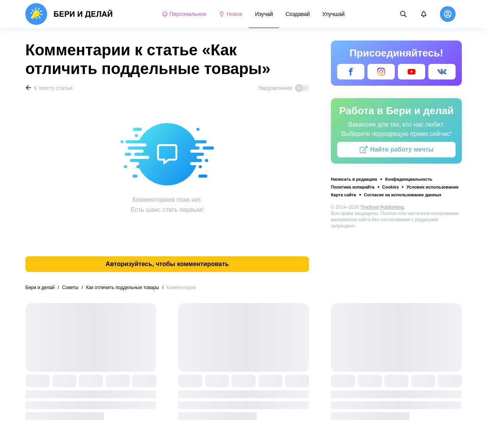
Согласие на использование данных (403, 195)
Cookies (391, 187)
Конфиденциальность (409, 179)
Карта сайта (344, 195)
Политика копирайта (353, 187)
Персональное (184, 14)
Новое (231, 14)
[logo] (69, 14)
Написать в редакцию (354, 179)
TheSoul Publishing (382, 207)
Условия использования (432, 187)
